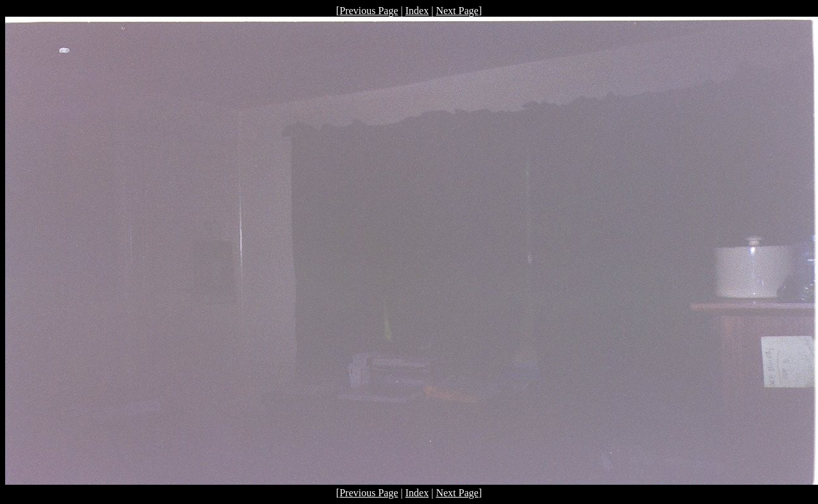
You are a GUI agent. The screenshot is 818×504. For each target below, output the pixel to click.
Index (417, 11)
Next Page (457, 11)
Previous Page (369, 11)
